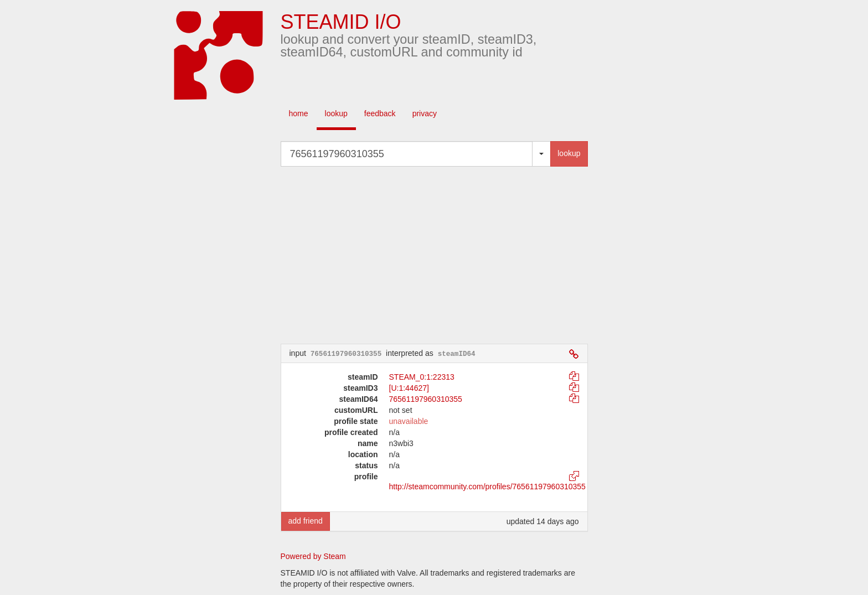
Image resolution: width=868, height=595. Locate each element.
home (299, 113)
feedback (380, 113)
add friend (306, 521)
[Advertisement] (451, 255)
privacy (425, 113)
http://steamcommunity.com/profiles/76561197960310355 (487, 487)
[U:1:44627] (409, 388)
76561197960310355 (426, 399)
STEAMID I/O (341, 22)
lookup (336, 113)
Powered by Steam (313, 556)
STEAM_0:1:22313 (422, 377)
